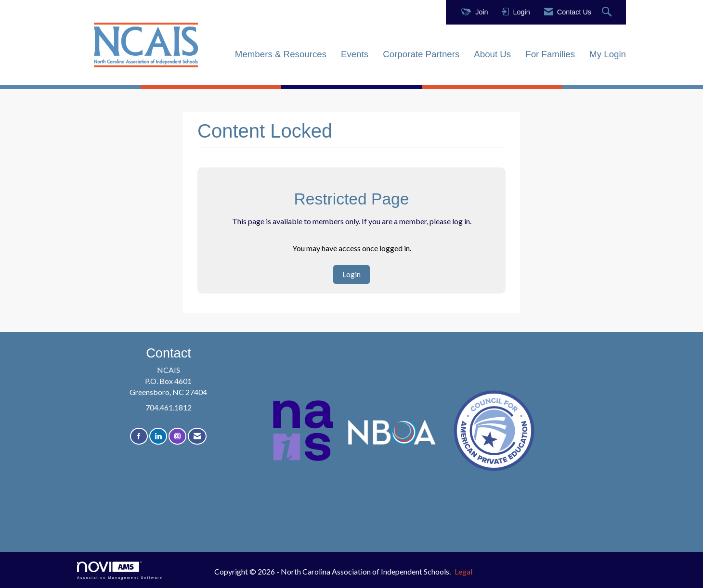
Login (351, 274)
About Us (492, 54)
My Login (608, 54)
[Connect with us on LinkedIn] (158, 436)
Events (355, 54)
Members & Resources (281, 54)
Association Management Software (120, 570)
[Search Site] (608, 12)
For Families (550, 54)
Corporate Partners (421, 54)
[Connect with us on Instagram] (177, 436)
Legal (463, 571)
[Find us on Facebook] (139, 436)
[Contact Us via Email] (197, 436)
